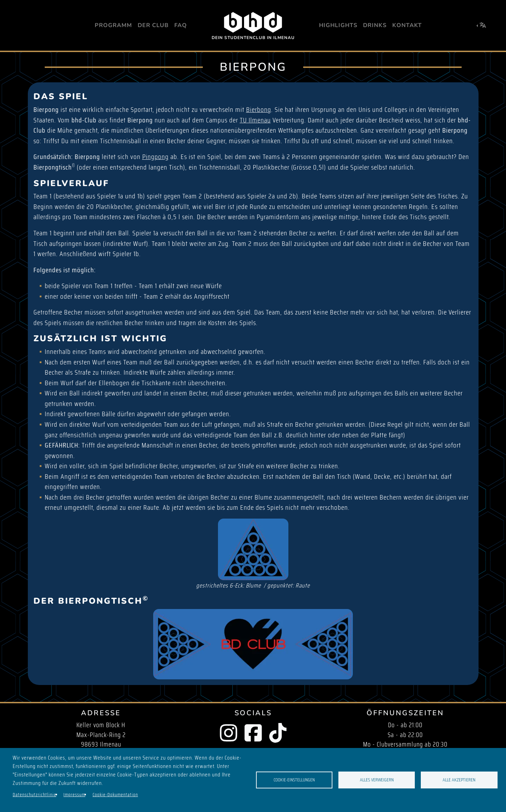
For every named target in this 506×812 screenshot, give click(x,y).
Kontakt (407, 25)
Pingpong (155, 157)
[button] (481, 26)
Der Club (153, 25)
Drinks (375, 25)
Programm (113, 25)
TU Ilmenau (255, 120)
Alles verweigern (377, 780)
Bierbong (259, 110)
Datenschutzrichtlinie (35, 795)
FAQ (181, 25)
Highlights (338, 25)
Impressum (74, 795)
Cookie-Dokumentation (115, 795)
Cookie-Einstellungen (294, 780)
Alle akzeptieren (459, 780)
